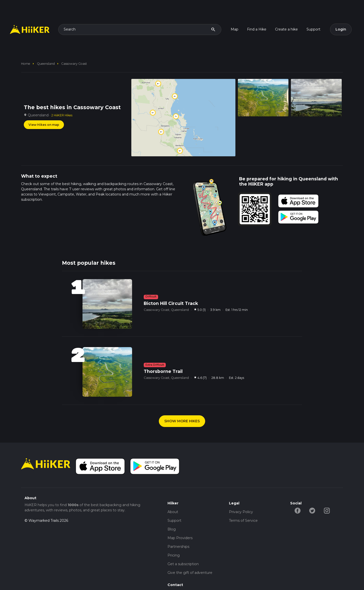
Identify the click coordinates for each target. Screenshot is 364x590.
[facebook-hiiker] (297, 510)
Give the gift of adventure (190, 573)
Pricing (174, 555)
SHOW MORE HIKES (182, 421)
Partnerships (178, 547)
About (173, 512)
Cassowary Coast (74, 64)
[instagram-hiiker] (327, 510)
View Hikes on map (44, 125)
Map (235, 29)
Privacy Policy (241, 512)
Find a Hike (257, 29)
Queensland (46, 64)
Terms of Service (243, 521)
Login (341, 29)
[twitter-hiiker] (312, 510)
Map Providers (180, 538)
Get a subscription (183, 564)
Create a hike (286, 29)
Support (313, 29)
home (26, 64)
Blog (172, 529)
